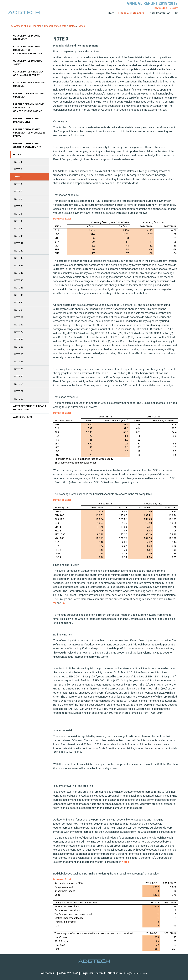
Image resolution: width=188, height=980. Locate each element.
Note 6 (18, 203)
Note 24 (19, 339)
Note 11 (19, 241)
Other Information (159, 13)
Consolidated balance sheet (28, 63)
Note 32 (19, 400)
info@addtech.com (135, 973)
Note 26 (19, 354)
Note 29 (19, 377)
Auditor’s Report (25, 426)
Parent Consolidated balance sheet (27, 123)
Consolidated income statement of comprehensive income (28, 51)
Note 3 (19, 181)
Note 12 (19, 249)
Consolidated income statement (27, 38)
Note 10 (19, 234)
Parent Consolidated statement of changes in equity (30, 136)
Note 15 (19, 271)
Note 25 (19, 347)
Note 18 (19, 294)
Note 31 (19, 392)
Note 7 (18, 211)
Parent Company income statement (29, 97)
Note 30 (19, 385)
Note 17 (19, 286)
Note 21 (19, 317)
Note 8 (18, 219)
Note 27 (19, 362)
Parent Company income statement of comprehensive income (29, 110)
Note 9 (18, 226)
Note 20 (19, 309)
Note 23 (19, 332)
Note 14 (19, 264)
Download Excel (62, 219)
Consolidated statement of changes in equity (30, 75)
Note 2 (18, 173)
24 (55, 603)
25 (63, 603)
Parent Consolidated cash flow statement (27, 149)
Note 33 (19, 407)
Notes (17, 158)
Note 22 (19, 324)
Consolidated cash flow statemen (29, 86)
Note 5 (126, 862)
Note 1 (18, 166)
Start (111, 13)
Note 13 (19, 256)
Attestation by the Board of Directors (26, 417)
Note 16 (19, 279)
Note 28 (19, 370)
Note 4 (18, 188)
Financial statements (131, 13)
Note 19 (19, 302)
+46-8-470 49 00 (69, 973)
